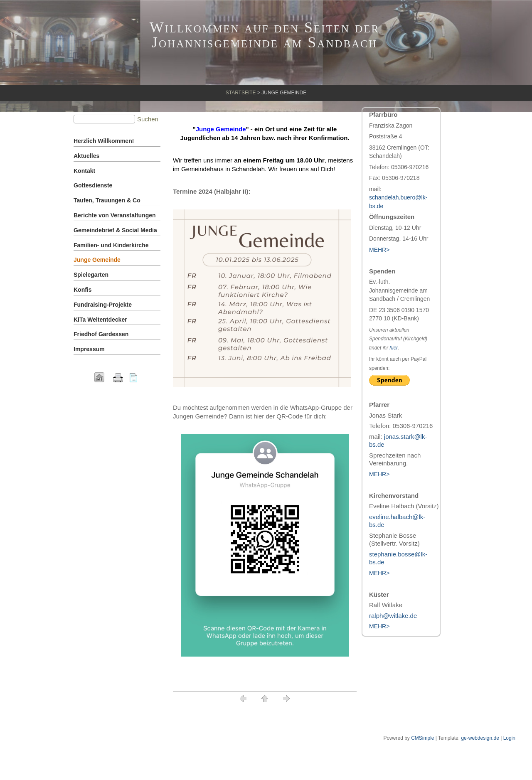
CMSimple (422, 738)
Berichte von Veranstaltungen (115, 215)
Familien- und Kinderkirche (111, 245)
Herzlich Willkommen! (104, 141)
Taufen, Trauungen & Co (107, 200)
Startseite (241, 93)
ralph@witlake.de (393, 616)
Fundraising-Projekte (103, 305)
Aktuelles (86, 156)
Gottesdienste (93, 185)
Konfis (83, 290)
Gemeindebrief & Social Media (115, 230)
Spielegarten (91, 275)
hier (394, 348)
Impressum (89, 349)
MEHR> (379, 474)
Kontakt (84, 171)
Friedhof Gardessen (101, 334)
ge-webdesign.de (480, 738)
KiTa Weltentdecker (100, 320)
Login (509, 738)
